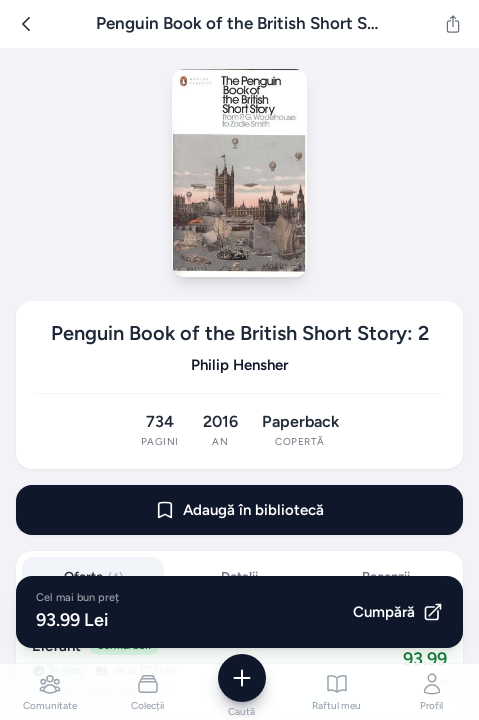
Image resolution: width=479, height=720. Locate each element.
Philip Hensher (239, 365)
